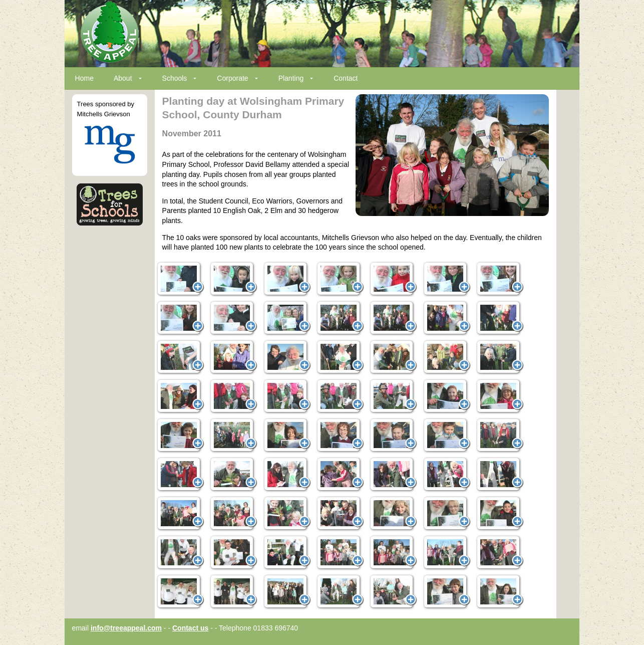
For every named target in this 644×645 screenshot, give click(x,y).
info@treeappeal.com (126, 628)
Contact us (190, 628)
